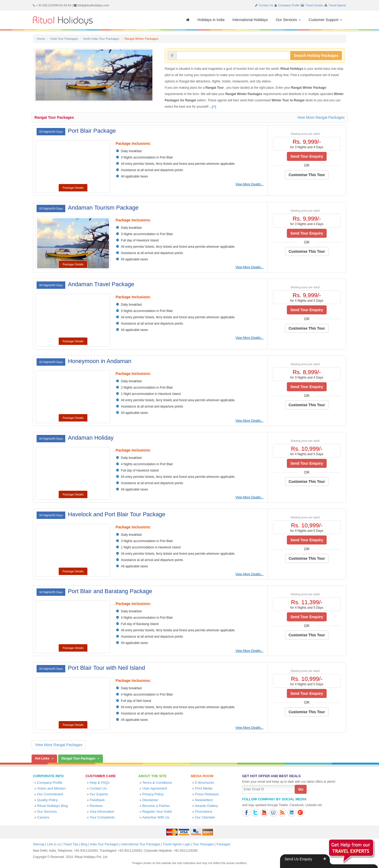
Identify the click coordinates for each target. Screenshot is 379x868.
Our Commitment (50, 794)
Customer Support (326, 20)
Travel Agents (337, 5)
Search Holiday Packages (316, 56)
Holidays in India (211, 20)
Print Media (204, 788)
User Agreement (155, 788)
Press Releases (207, 794)
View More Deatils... (250, 184)
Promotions (204, 812)
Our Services (288, 20)
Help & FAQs (100, 783)
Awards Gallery (206, 806)
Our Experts (99, 794)
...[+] (213, 107)
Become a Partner (156, 806)
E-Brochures (205, 783)
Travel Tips (71, 844)
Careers (43, 817)
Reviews (96, 806)
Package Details (73, 188)
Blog (84, 844)
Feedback (97, 800)
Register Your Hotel (157, 812)
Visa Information (102, 812)
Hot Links (42, 758)
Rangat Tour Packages (54, 117)
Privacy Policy (153, 794)
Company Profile (289, 5)
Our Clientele (205, 817)
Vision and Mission (51, 788)
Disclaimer (150, 800)
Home (41, 39)
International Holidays (250, 20)
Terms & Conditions (157, 783)
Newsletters (204, 800)
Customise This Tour (307, 175)
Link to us (54, 844)
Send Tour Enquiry (307, 156)
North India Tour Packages (101, 39)
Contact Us (266, 5)
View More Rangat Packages (321, 117)
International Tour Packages (141, 844)
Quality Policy (48, 800)
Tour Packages (203, 844)
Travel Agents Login (177, 844)
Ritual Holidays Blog (52, 806)
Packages (223, 844)
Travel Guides (314, 5)
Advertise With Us (156, 817)
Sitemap (39, 844)
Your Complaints (102, 817)
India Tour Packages (64, 39)
